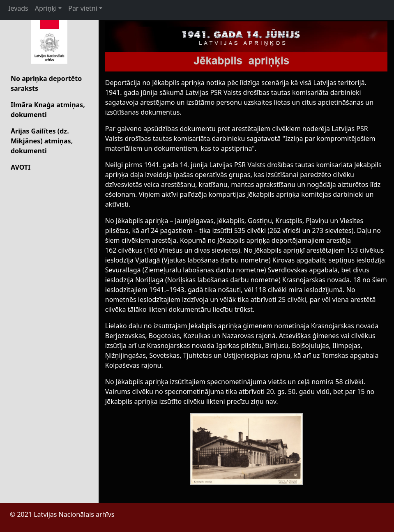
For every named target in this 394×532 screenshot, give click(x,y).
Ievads (18, 8)
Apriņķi (46, 8)
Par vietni (83, 8)
